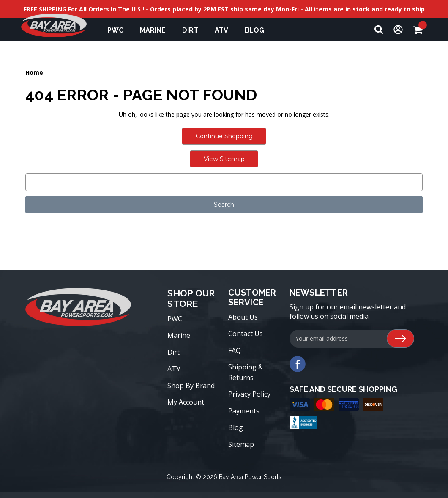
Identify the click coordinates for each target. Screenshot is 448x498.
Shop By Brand (191, 386)
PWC (119, 30)
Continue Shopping (224, 136)
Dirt (194, 30)
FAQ (235, 350)
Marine (157, 30)
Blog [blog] (254, 30)
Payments (244, 411)
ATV (225, 30)
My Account (186, 402)
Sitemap (241, 444)
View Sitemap (224, 159)
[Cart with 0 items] (420, 30)
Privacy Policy (249, 394)
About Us (243, 317)
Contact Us (246, 334)
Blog (236, 427)
